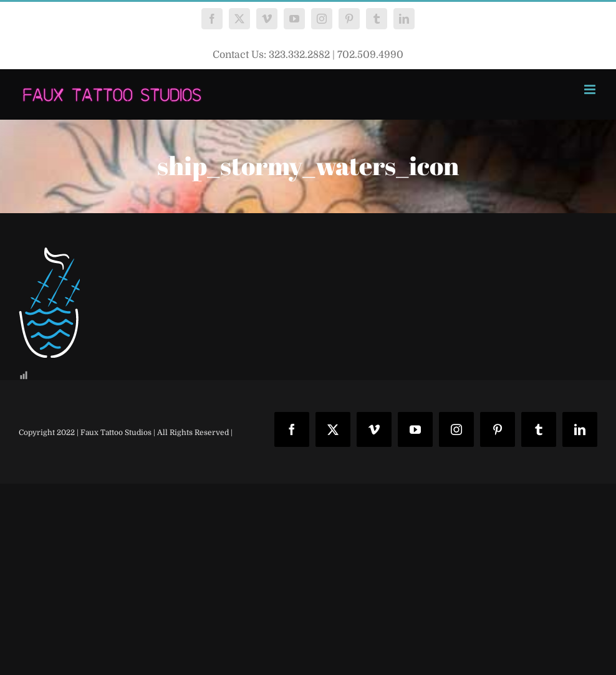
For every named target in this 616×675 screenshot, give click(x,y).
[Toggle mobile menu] (591, 89)
